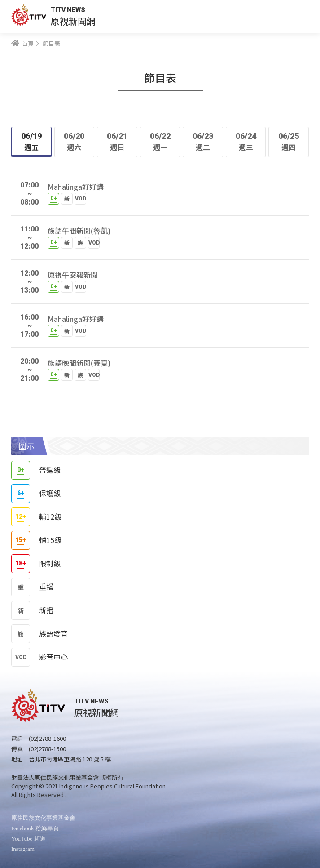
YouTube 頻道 (28, 839)
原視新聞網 (73, 21)
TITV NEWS (68, 10)
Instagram (23, 849)
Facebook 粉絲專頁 (35, 828)
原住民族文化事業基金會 (43, 818)
